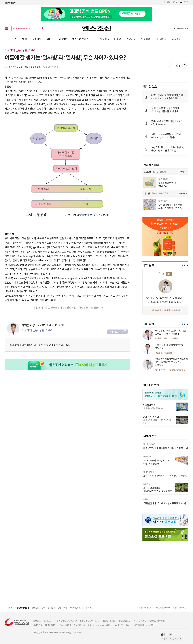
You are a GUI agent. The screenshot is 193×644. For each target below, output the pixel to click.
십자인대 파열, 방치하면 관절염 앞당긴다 (169, 347)
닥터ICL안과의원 (151, 417)
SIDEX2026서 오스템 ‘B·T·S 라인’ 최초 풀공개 (156, 462)
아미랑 (117, 39)
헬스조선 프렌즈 (80, 39)
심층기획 (37, 39)
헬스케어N (161, 39)
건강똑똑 (176, 39)
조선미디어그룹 (170, 2)
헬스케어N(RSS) (147, 607)
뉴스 (14, 39)
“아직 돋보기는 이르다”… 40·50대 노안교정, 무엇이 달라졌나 (171, 332)
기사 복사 (171, 65)
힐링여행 (145, 39)
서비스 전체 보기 (76, 608)
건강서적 (131, 39)
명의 (24, 39)
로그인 (186, 2)
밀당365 (104, 39)
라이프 (50, 39)
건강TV (63, 39)
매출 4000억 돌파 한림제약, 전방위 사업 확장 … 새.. (166, 448)
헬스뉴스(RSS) (180, 607)
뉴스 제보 (89, 608)
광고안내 (51, 608)
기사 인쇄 (178, 65)
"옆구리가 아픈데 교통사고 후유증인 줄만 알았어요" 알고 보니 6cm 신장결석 (171, 362)
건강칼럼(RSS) (164, 607)
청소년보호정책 (38, 608)
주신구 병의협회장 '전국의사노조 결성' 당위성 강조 (158, 490)
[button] (182, 265)
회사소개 (8, 608)
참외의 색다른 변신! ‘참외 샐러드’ (167, 185)
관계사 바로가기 (169, 634)
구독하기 (182, 172)
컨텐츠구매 (62, 608)
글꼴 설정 (185, 65)
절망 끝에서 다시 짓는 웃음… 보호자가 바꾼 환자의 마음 (171, 206)
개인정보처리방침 (22, 608)
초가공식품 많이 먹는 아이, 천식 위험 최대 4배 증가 (166, 476)
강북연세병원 (149, 405)
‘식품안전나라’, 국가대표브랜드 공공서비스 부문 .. (165, 503)
